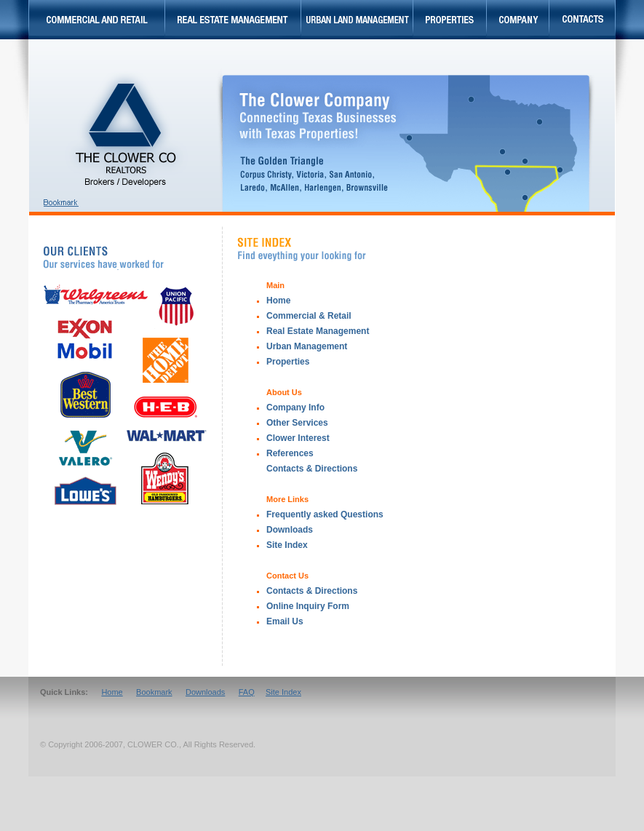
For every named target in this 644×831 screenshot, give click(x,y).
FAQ (247, 692)
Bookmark (154, 692)
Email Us (285, 621)
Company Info (295, 407)
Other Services (297, 423)
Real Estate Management (318, 331)
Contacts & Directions (312, 591)
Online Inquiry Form (308, 606)
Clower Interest (298, 438)
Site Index (287, 545)
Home (278, 301)
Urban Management (307, 346)
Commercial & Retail (309, 316)
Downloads (290, 530)
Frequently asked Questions (325, 514)
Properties (288, 362)
